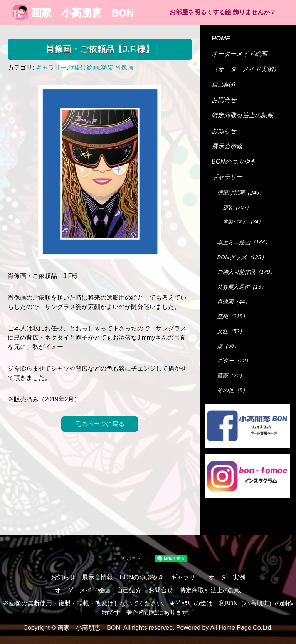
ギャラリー (51, 68)
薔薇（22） (231, 376)
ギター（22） (234, 361)
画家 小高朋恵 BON (73, 13)
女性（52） (231, 331)
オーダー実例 (227, 577)
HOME (221, 38)
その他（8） (232, 390)
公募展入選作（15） (242, 287)
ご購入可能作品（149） (246, 272)
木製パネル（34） (243, 222)
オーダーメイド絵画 (239, 54)
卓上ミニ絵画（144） (244, 242)
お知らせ (224, 131)
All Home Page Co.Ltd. (241, 628)
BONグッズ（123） (242, 257)
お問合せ (224, 100)
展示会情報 (227, 146)
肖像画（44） (234, 302)
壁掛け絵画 (84, 68)
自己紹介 (224, 85)
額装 (107, 68)
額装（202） (237, 207)
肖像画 (124, 68)
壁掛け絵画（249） (241, 193)
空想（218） (232, 316)
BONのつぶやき (234, 162)
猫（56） (228, 346)
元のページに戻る (100, 424)
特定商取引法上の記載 (242, 115)
